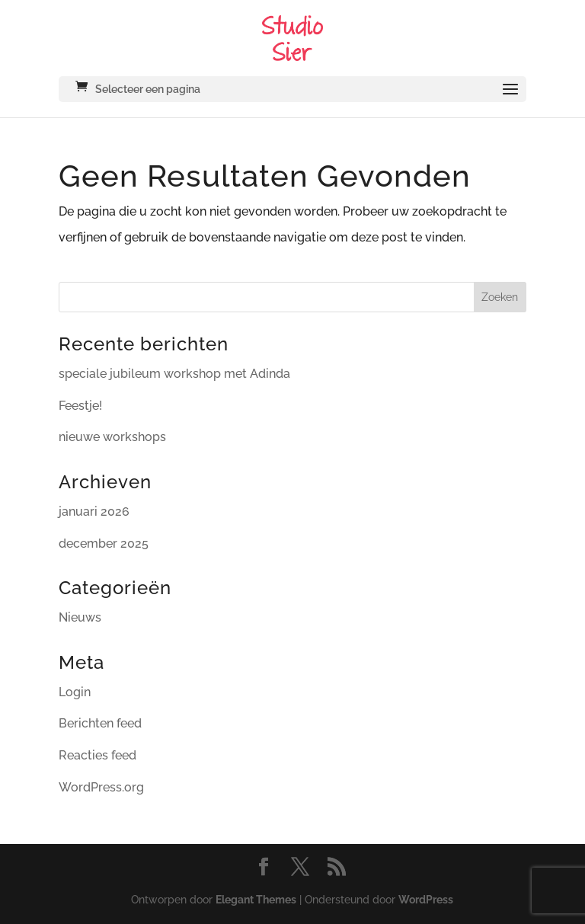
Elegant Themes (256, 900)
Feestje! (80, 406)
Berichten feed (100, 723)
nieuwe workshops (112, 437)
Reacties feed (97, 755)
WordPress (426, 900)
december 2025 (104, 544)
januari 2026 (94, 512)
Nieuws (80, 617)
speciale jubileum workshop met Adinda (174, 374)
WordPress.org (101, 787)
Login (75, 692)
